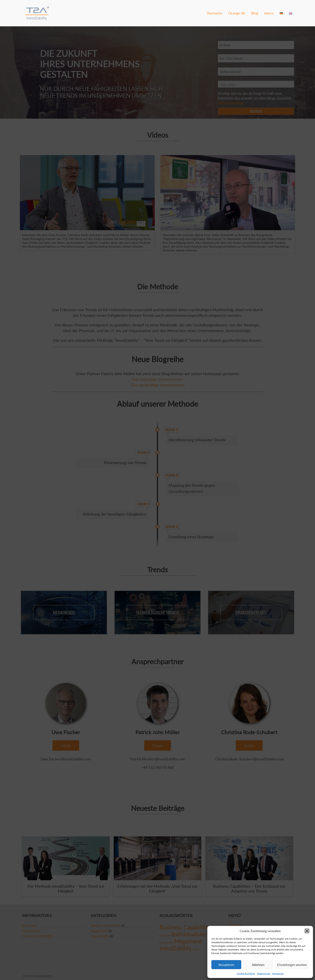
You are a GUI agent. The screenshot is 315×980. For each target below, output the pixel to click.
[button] (307, 931)
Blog (255, 13)
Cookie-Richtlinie (246, 973)
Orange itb (237, 13)
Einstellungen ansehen (292, 965)
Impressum (278, 973)
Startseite (215, 13)
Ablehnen (258, 965)
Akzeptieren (226, 965)
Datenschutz (264, 973)
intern (269, 13)
